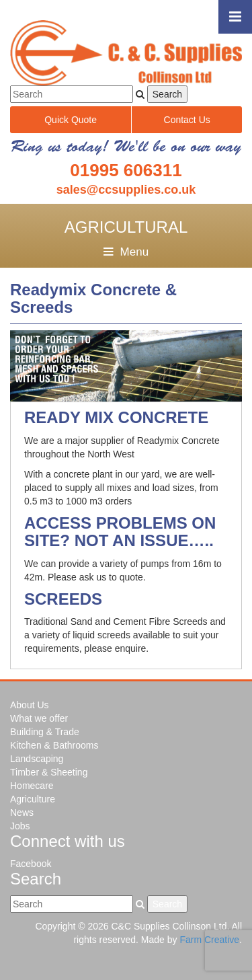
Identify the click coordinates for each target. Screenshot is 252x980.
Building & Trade (45, 732)
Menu (126, 252)
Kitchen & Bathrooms (54, 745)
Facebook (31, 864)
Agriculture (33, 799)
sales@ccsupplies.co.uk (126, 190)
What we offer (39, 718)
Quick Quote (71, 120)
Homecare (32, 786)
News (22, 813)
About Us (30, 705)
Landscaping (37, 759)
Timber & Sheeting (49, 772)
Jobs (20, 826)
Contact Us (187, 120)
